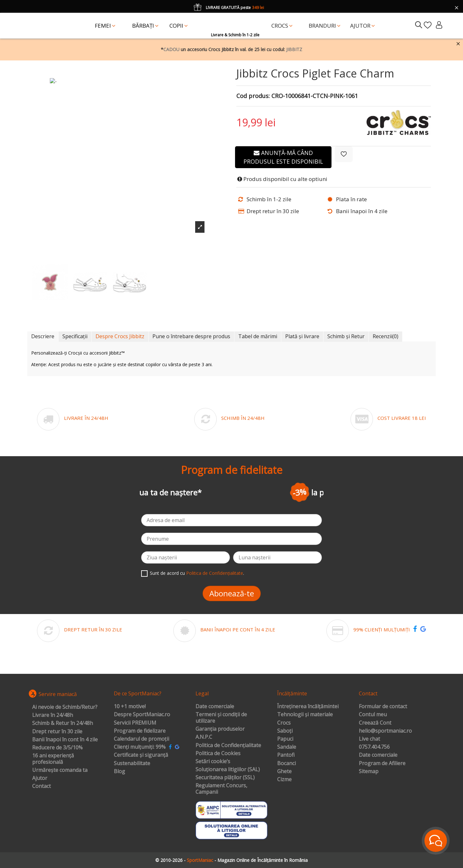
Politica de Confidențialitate (215, 573)
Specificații (75, 336)
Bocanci (286, 764)
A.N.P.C (204, 737)
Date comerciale (215, 707)
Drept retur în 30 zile (57, 732)
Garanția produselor (220, 729)
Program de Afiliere (382, 764)
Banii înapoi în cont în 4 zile (65, 740)
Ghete (284, 772)
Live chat (369, 739)
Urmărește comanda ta (60, 770)
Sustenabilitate (132, 764)
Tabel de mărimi (258, 336)
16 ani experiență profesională (53, 759)
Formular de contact (383, 707)
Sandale (287, 747)
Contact (41, 786)
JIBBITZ (294, 49)
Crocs (284, 723)
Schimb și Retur (346, 336)
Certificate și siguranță (141, 755)
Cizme (284, 780)
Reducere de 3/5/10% (57, 748)
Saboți (285, 731)
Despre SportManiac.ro (142, 715)
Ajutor (40, 778)
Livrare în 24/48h (53, 715)
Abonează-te (232, 593)
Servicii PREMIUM (135, 723)
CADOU (171, 49)
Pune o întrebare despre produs (191, 336)
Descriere (43, 336)
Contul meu (373, 715)
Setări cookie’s (213, 762)
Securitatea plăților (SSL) (225, 778)
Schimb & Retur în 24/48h (63, 723)
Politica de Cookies (218, 754)
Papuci (285, 739)
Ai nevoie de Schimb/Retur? (65, 707)
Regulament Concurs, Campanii (221, 789)
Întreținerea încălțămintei (308, 707)
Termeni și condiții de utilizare (221, 718)
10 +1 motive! (130, 707)
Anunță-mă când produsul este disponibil (283, 157)
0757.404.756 (374, 747)
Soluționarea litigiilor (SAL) (228, 770)
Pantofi (286, 755)
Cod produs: (253, 96)
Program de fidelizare (140, 731)
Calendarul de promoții (141, 739)
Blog (119, 772)
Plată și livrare (302, 336)
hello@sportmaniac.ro (385, 731)
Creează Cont (375, 723)
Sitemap (369, 772)
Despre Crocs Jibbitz (120, 336)
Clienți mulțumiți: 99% (140, 747)
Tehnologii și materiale (305, 715)
